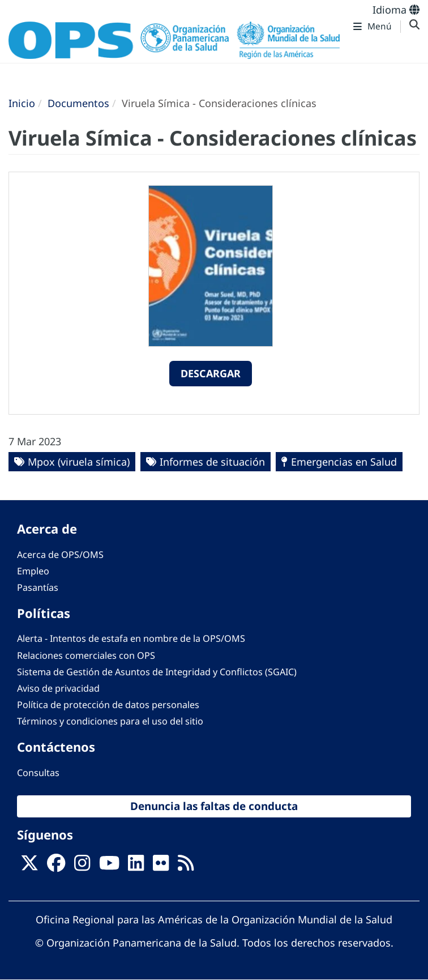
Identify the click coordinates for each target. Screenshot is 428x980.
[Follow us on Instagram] (82, 867)
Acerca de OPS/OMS (60, 555)
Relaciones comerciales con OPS (86, 655)
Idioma (396, 10)
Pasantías (38, 587)
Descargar (211, 373)
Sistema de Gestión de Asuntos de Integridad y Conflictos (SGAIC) (157, 672)
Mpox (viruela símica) (79, 462)
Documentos (78, 103)
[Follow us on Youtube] (109, 867)
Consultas (38, 773)
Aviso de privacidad (58, 688)
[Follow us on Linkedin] (136, 867)
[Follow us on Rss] (186, 867)
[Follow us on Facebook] (56, 867)
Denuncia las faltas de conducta (214, 806)
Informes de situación (212, 462)
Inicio (22, 103)
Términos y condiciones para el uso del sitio (110, 721)
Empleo (33, 571)
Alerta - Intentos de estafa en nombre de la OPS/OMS (131, 638)
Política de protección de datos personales (108, 705)
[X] (29, 867)
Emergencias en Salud (344, 462)
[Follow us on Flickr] (161, 867)
